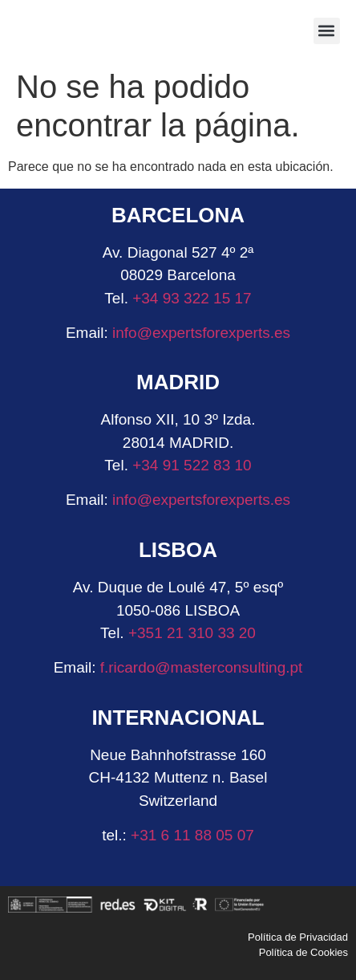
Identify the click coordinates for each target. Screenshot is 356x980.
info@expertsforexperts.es (201, 333)
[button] (327, 31)
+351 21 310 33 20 (192, 633)
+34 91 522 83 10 (192, 465)
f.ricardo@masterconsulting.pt (199, 667)
